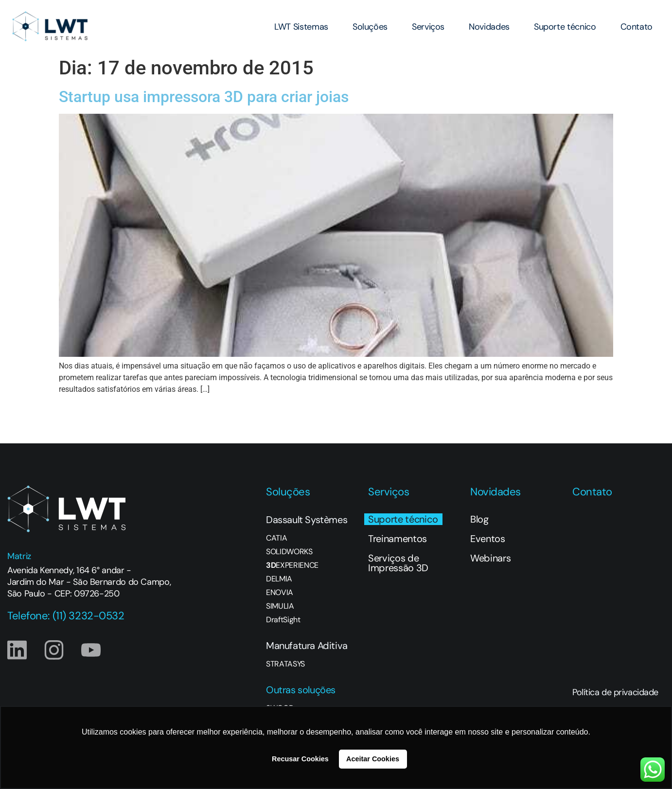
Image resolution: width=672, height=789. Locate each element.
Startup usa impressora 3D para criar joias (204, 97)
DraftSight (283, 620)
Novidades (489, 27)
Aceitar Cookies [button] (373, 759)
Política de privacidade (615, 692)
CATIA (276, 538)
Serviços (428, 27)
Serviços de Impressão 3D (398, 563)
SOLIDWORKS (289, 552)
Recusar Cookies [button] (300, 759)
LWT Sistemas (301, 27)
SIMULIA (280, 606)
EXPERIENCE (292, 565)
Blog (479, 519)
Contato (637, 27)
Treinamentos (398, 539)
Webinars (490, 558)
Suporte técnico (565, 27)
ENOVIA (280, 593)
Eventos (488, 539)
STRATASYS (285, 664)
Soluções (370, 27)
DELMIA (279, 579)
